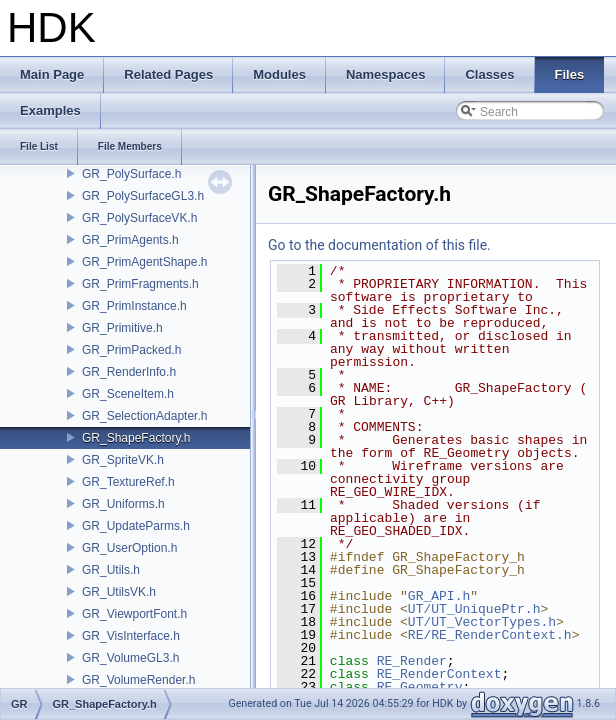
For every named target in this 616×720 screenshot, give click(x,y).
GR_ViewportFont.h (134, 614)
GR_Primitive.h (122, 328)
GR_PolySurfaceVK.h (139, 218)
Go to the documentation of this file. (379, 245)
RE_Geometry (420, 687)
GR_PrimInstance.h (134, 306)
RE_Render (412, 661)
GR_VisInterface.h (131, 636)
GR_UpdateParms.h (136, 526)
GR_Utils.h (111, 570)
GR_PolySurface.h (131, 174)
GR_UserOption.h (129, 548)
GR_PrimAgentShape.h (144, 262)
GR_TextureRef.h (128, 482)
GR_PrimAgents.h (130, 240)
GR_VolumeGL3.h (130, 658)
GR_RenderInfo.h (129, 372)
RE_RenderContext (439, 674)
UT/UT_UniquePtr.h (474, 609)
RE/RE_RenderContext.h (490, 635)
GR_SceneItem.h (128, 394)
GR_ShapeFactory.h (136, 438)
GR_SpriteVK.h (123, 460)
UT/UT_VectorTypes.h (482, 622)
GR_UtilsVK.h (119, 592)
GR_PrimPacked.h (131, 350)
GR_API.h (439, 596)
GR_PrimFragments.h (140, 284)
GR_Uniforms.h (123, 504)
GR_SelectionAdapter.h (144, 416)
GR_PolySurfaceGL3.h (143, 196)
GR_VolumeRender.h (138, 680)
